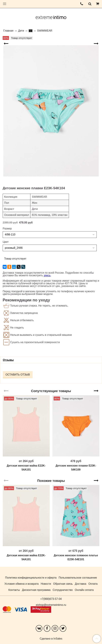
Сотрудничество (63, 590)
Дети (21, 31)
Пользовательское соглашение (78, 578)
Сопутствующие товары (51, 391)
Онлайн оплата (84, 590)
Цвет (6, 242)
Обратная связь (63, 584)
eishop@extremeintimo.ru (51, 605)
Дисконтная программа (36, 590)
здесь (47, 275)
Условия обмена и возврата (22, 584)
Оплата (93, 584)
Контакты (14, 590)
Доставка (81, 584)
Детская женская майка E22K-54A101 (26, 468)
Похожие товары (51, 481)
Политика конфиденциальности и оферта (31, 578)
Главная (8, 31)
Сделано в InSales (51, 639)
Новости (46, 584)
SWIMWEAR (45, 31)
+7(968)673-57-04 (51, 599)
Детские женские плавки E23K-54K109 (76, 468)
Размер (7, 229)
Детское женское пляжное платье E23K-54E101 (76, 557)
